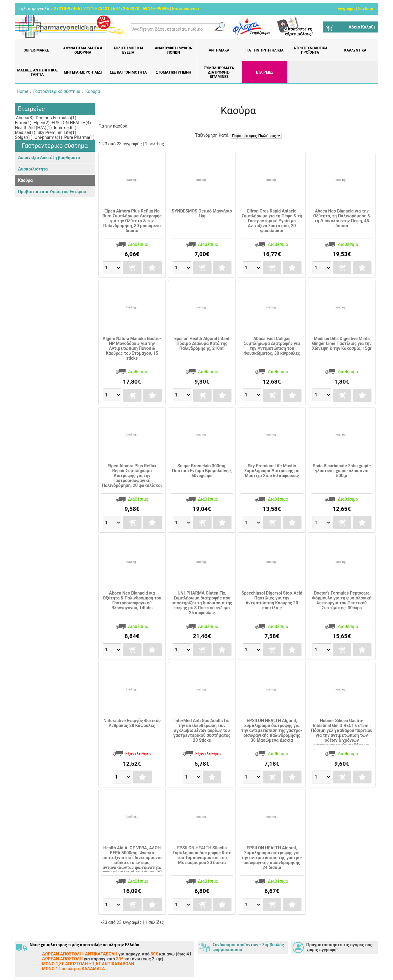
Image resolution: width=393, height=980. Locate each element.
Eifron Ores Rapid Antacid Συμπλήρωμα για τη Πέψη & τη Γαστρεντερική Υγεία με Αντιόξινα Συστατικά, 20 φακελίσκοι (272, 221)
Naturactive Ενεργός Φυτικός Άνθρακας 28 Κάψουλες (132, 723)
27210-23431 (97, 9)
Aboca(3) (24, 118)
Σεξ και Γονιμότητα (128, 72)
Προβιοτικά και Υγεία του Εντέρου (52, 192)
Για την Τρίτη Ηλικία (264, 50)
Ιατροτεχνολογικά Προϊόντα (310, 50)
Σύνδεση (366, 9)
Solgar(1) (23, 137)
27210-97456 (67, 9)
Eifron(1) (23, 123)
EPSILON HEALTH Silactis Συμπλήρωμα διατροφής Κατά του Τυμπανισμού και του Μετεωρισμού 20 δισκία (202, 855)
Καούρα (25, 180)
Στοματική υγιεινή (174, 72)
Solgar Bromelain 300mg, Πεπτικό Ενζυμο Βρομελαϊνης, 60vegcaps (202, 471)
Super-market (37, 50)
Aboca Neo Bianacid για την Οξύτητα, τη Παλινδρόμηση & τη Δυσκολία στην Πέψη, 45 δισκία (342, 218)
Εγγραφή (346, 9)
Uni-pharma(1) (48, 137)
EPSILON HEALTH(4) (71, 123)
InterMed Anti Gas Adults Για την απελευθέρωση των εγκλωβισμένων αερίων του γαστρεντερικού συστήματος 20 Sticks (202, 730)
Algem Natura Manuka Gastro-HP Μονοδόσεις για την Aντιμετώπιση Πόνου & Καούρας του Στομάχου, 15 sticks (132, 348)
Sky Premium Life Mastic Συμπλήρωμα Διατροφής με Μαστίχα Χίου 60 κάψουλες (272, 471)
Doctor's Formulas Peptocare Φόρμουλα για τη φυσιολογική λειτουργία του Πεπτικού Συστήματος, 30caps (342, 600)
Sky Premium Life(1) (56, 132)
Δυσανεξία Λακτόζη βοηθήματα (49, 158)
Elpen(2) (41, 123)
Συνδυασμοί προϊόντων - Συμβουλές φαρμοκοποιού (248, 947)
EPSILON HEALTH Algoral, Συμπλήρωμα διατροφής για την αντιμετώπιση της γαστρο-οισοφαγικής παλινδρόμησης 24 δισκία (272, 858)
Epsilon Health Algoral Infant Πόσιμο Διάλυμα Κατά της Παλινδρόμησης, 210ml (202, 343)
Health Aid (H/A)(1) (33, 128)
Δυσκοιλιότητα (33, 169)
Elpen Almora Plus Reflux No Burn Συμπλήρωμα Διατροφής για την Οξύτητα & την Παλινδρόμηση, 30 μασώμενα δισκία (132, 221)
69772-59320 (126, 9)
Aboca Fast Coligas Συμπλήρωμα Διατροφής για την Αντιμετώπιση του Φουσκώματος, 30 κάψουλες (272, 346)
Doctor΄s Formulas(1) (56, 118)
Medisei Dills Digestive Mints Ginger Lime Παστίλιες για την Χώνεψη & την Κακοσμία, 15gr (342, 343)
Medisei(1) (25, 132)
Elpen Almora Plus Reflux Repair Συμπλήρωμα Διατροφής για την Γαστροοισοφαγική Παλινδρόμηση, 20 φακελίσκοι (132, 476)
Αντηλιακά (219, 50)
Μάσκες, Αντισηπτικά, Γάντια (37, 72)
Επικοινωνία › (185, 9)
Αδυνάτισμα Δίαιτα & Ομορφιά (83, 50)
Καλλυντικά (355, 50)
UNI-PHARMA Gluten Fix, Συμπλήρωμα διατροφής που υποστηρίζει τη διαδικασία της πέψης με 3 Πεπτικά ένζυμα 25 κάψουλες (202, 603)
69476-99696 (156, 9)
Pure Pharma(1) (79, 137)
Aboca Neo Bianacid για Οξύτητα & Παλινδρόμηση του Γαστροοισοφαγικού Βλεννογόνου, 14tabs (132, 600)
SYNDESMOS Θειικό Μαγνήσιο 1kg (202, 213)
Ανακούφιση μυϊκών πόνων (174, 50)
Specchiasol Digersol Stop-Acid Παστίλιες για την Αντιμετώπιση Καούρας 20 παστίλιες (272, 600)
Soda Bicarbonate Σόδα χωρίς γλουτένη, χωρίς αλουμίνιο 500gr (342, 471)
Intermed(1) (65, 128)
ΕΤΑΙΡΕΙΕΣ (265, 72)
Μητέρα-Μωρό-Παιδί (83, 72)
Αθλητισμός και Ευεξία (128, 50)
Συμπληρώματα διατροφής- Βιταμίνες (219, 72)
